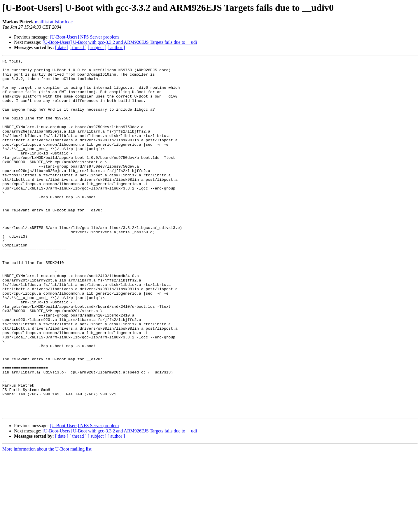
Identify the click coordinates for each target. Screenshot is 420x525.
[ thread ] (78, 47)
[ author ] (116, 47)
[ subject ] (97, 47)
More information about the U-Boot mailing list (47, 520)
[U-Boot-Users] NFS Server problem (84, 37)
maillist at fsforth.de (54, 22)
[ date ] (62, 47)
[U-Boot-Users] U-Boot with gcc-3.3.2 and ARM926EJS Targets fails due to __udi (120, 42)
